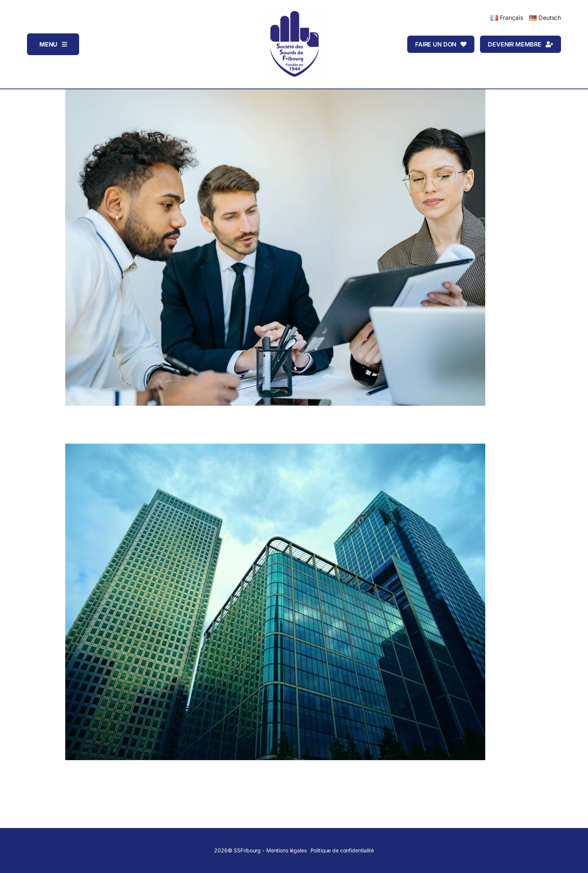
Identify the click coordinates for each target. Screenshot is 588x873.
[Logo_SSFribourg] (294, 9)
